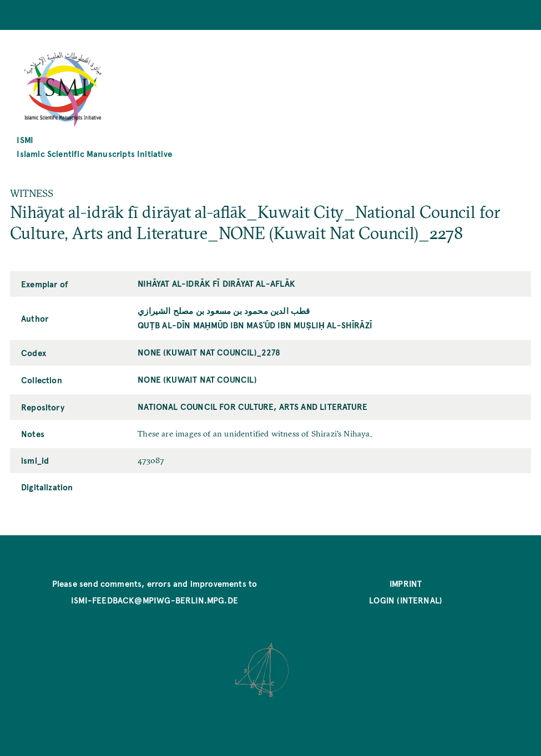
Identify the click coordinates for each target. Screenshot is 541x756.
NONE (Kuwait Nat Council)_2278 (209, 352)
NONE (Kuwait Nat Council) (197, 379)
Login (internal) (406, 600)
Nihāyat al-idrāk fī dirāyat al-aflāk (216, 283)
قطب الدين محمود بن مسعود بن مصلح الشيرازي (224, 310)
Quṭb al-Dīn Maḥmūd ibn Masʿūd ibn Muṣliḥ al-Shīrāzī (255, 325)
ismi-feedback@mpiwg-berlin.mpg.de (155, 600)
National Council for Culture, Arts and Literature (252, 406)
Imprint (406, 583)
